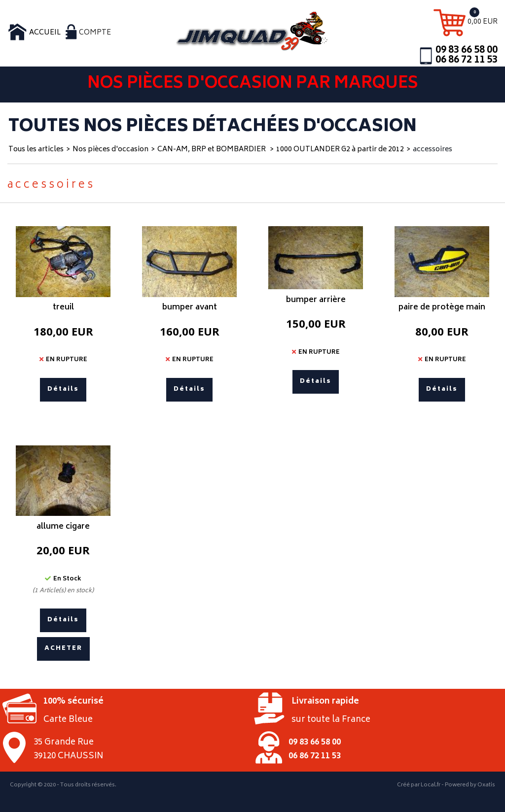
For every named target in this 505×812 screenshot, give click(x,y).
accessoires (433, 150)
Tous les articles (36, 150)
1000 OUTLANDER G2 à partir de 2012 (340, 150)
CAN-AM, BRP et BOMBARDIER (212, 150)
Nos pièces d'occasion (110, 150)
